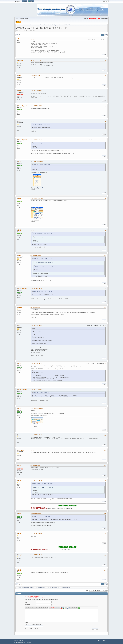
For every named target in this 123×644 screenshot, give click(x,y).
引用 (104, 55)
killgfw (20, 307)
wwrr (20, 435)
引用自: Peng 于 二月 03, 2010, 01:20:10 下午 (43, 124)
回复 (103, 35)
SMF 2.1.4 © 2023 (18, 641)
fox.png (35, 424)
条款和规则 (103, 641)
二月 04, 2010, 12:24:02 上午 (36, 121)
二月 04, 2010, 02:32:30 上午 (36, 140)
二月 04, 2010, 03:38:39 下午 (36, 325)
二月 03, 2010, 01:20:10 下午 (36, 106)
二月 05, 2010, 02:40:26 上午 (37, 408)
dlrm (20, 75)
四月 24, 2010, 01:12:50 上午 (36, 480)
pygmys (21, 60)
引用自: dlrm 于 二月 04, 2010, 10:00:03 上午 (43, 292)
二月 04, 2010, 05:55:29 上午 (37, 162)
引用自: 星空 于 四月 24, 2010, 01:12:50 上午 (43, 516)
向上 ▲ (107, 641)
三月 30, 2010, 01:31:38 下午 (36, 465)
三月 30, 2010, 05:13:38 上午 (36, 450)
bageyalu (21, 450)
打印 (106, 35)
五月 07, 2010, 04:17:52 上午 (36, 570)
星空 (19, 480)
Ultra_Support (22, 106)
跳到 (87, 590)
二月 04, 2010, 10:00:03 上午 (36, 255)
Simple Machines (25, 641)
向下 (17, 35)
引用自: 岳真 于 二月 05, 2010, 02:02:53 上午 (43, 393)
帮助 (99, 641)
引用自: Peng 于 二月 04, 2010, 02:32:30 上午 (43, 233)
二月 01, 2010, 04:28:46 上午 (36, 60)
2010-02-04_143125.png (37, 219)
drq (19, 325)
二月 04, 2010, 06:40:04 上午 (37, 198)
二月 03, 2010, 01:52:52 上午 (36, 91)
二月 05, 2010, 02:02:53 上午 (36, 363)
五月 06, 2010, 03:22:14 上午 (36, 555)
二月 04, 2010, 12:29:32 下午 (36, 307)
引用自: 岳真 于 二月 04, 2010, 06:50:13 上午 (43, 258)
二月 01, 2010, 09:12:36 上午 (36, 75)
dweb (20, 91)
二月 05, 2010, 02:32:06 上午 (36, 390)
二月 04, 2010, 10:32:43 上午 (36, 288)
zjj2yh (20, 555)
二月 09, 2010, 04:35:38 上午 (36, 435)
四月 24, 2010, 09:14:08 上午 (36, 513)
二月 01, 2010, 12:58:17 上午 (36, 39)
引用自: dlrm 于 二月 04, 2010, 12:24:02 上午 (43, 143)
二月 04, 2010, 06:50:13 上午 (36, 230)
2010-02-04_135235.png (37, 187)
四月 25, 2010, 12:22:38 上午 (36, 533)
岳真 (19, 162)
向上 (17, 584)
